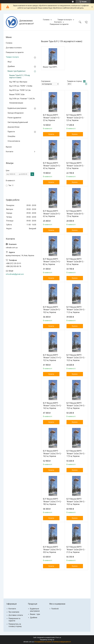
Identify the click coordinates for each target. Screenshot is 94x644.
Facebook (55, 609)
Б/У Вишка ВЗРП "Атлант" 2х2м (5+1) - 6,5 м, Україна (52, 214)
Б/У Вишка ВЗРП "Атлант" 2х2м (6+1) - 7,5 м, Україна (75, 214)
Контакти (58, 22)
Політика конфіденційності (62, 642)
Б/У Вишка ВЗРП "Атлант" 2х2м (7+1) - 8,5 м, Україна (52, 262)
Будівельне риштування (17, 108)
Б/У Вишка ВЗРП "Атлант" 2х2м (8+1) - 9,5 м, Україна (75, 262)
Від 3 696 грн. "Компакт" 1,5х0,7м (22, 99)
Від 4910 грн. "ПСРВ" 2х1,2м (20, 90)
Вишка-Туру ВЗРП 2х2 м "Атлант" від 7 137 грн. (50, 67)
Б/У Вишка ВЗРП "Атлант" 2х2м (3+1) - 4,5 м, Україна (52, 166)
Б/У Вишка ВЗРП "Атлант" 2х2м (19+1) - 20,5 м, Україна (52, 550)
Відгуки (9, 147)
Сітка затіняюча (14, 141)
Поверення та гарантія (15, 52)
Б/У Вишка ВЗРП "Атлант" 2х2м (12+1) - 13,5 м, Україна (76, 358)
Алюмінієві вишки (16, 103)
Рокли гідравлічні (14, 118)
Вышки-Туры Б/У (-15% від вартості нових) (20, 76)
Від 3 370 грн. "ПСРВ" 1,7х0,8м (21, 86)
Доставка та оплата (14, 48)
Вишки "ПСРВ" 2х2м (17, 94)
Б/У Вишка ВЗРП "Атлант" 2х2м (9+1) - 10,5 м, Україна (52, 310)
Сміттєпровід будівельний (18, 122)
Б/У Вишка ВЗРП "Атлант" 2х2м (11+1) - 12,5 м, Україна (52, 358)
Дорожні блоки (14, 127)
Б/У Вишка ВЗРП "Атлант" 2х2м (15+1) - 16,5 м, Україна (52, 454)
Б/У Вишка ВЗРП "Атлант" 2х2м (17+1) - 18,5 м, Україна (52, 502)
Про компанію (14, 612)
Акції (10, 62)
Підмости (11, 132)
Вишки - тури (35, 614)
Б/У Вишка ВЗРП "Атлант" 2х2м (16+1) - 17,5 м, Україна (76, 454)
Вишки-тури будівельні (17, 71)
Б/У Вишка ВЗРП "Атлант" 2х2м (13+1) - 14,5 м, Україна (52, 406)
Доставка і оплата (16, 615)
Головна (46, 20)
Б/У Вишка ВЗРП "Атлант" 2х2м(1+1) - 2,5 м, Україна (52, 118)
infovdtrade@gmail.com (15, 274)
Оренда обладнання (16, 113)
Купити (51, 134)
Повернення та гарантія (59, 24)
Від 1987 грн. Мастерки (18, 82)
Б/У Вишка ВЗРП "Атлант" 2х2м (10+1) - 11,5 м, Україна (76, 310)
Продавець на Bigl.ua (47, 640)
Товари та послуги (65, 20)
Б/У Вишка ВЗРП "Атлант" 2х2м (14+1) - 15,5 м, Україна (76, 406)
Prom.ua (58, 637)
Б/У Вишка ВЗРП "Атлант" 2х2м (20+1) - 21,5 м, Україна (76, 550)
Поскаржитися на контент (43, 642)
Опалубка (11, 136)
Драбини (11, 66)
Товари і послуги (12, 57)
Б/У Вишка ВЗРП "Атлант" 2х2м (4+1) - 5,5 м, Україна (75, 166)
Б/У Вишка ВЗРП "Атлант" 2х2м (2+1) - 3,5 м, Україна (75, 118)
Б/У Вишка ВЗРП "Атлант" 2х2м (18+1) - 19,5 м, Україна (76, 502)
